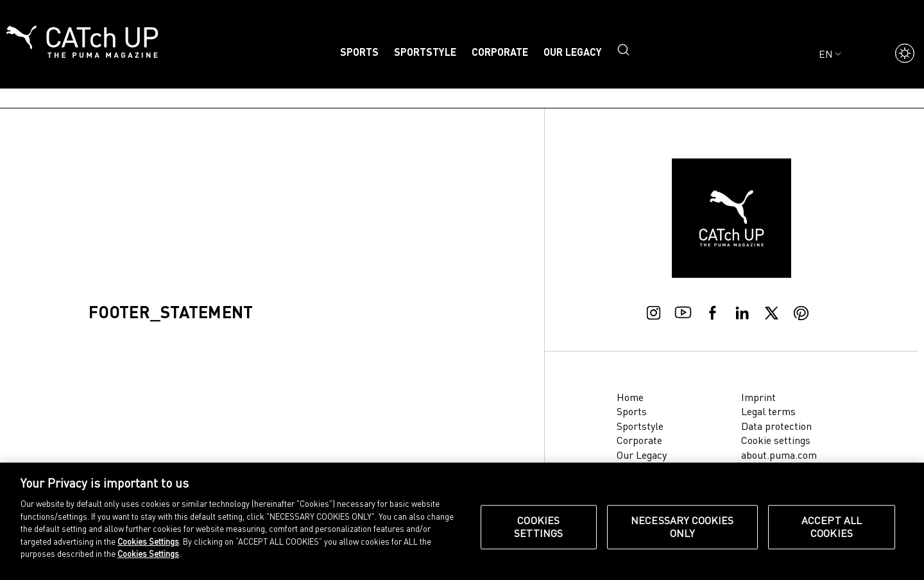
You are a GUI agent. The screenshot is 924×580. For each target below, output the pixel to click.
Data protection (776, 426)
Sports (359, 52)
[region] (462, 521)
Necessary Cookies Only (682, 527)
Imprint (758, 397)
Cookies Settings (148, 542)
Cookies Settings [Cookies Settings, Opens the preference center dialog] (538, 527)
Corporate (500, 52)
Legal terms (768, 411)
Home (630, 397)
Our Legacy (573, 52)
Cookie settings (776, 440)
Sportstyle (425, 52)
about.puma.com (779, 455)
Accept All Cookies (832, 527)
